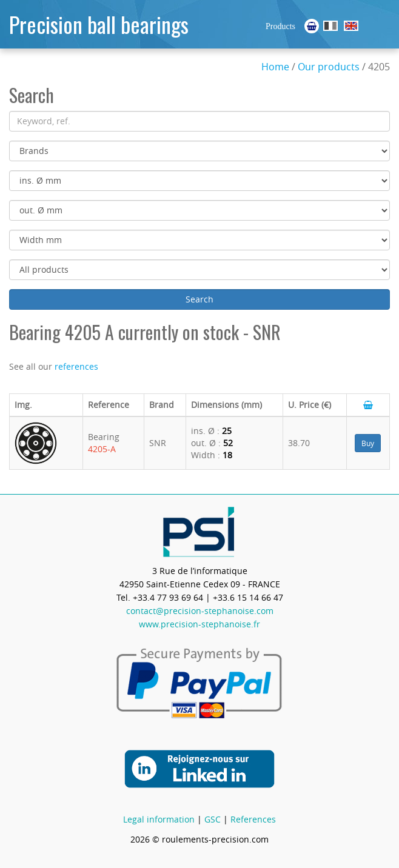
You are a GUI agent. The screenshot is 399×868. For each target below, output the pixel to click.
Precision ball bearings (99, 24)
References (253, 819)
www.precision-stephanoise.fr (199, 624)
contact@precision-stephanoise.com (200, 611)
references (76, 366)
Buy (368, 443)
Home (275, 67)
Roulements (330, 26)
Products (280, 26)
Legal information (159, 819)
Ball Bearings (351, 26)
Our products (329, 67)
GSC (213, 819)
